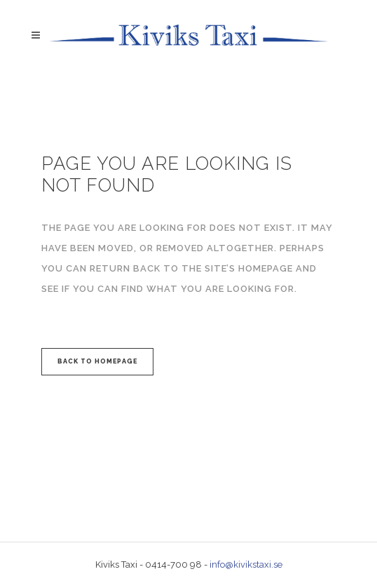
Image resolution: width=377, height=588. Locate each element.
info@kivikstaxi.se (246, 564)
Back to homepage (97, 361)
